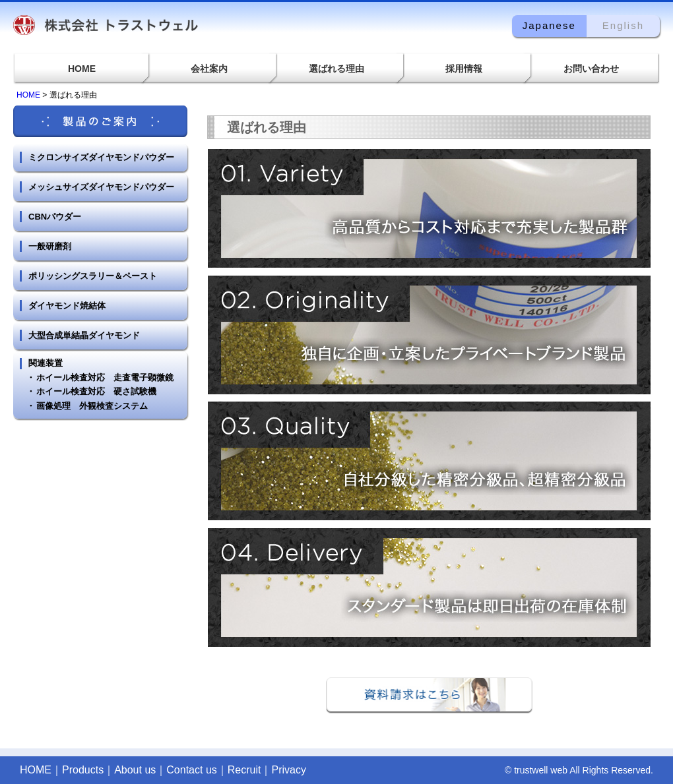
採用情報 (464, 69)
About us (135, 770)
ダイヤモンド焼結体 (67, 306)
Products (83, 770)
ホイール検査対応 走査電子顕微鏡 (105, 377)
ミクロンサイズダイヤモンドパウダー (101, 157)
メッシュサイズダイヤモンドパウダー (101, 187)
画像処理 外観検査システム (92, 406)
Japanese (549, 25)
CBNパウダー (55, 217)
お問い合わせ (591, 69)
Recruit (244, 770)
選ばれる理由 (336, 69)
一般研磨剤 (50, 246)
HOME (82, 69)
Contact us (191, 770)
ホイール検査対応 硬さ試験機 (96, 391)
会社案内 (209, 69)
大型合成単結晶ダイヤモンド (84, 335)
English (623, 25)
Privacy (288, 770)
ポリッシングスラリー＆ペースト (93, 276)
